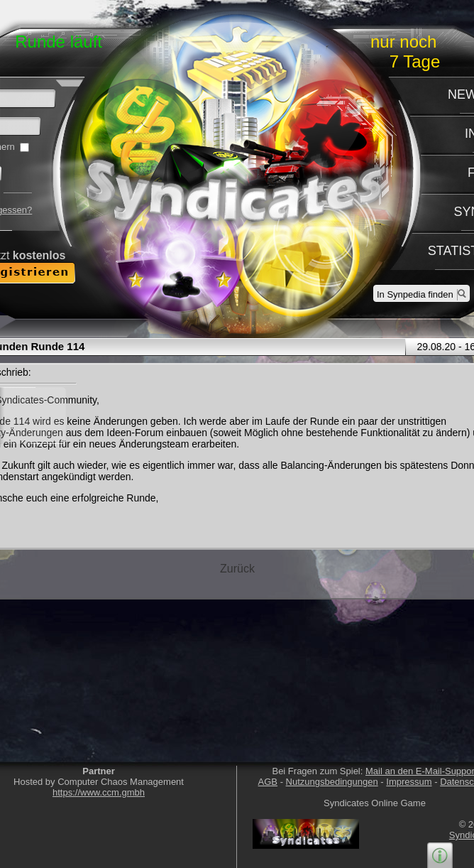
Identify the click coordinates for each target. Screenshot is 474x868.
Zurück (237, 569)
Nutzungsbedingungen (332, 782)
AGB (268, 782)
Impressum (409, 782)
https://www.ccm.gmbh (99, 792)
